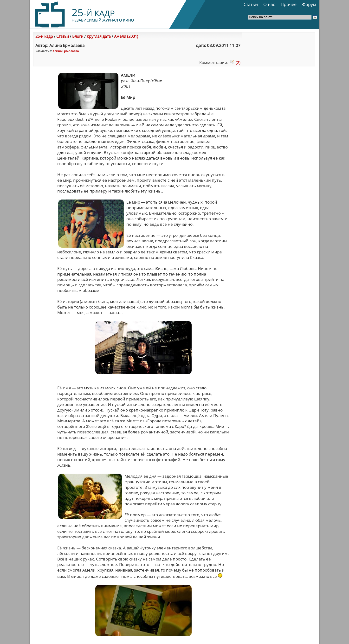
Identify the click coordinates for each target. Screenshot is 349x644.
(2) (235, 62)
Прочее (289, 4)
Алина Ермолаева (66, 51)
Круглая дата (99, 36)
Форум (309, 4)
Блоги (78, 36)
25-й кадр (44, 36)
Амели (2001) (126, 36)
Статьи (251, 4)
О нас (269, 4)
